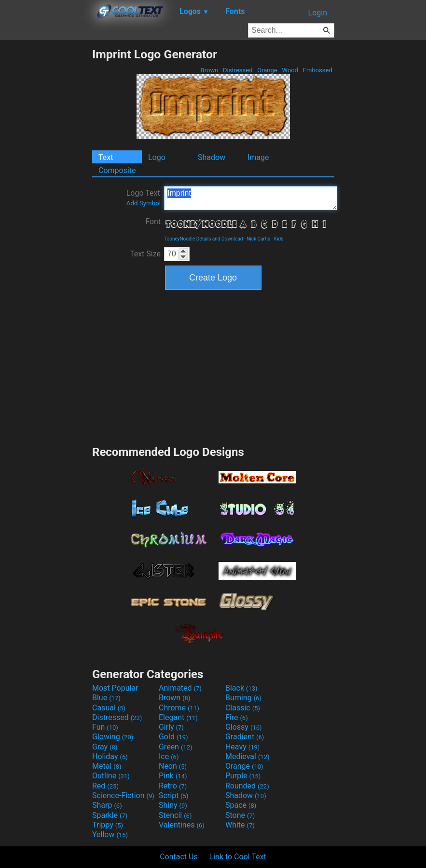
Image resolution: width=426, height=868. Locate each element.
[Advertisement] (46, 192)
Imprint (251, 198)
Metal (107, 766)
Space (241, 805)
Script (174, 795)
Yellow (110, 835)
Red (105, 786)
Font (153, 221)
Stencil (175, 815)
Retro (173, 786)
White (240, 825)
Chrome (179, 708)
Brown (209, 70)
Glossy (244, 727)
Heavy (242, 747)
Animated (180, 688)
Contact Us (179, 857)
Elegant (178, 717)
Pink (173, 776)
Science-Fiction (123, 795)
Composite (117, 170)
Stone (240, 815)
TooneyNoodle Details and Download (203, 239)
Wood (290, 70)
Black (241, 688)
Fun (105, 727)
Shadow (212, 157)
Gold (173, 737)
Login (318, 13)
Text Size (145, 254)
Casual (109, 708)
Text (106, 157)
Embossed (317, 70)
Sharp (107, 805)
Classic (243, 708)
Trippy (108, 825)
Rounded (247, 786)
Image (258, 157)
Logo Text (144, 198)
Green (176, 747)
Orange (267, 70)
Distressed (238, 70)
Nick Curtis (258, 239)
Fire (237, 717)
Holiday (110, 756)
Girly (171, 727)
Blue (106, 698)
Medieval (247, 756)
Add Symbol (144, 203)
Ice (169, 756)
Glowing (113, 737)
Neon (173, 766)
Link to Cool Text (238, 857)
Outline (111, 776)
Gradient (245, 737)
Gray (105, 747)
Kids (279, 239)
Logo (157, 157)
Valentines (182, 825)
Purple (243, 776)
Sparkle (110, 815)
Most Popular (115, 688)
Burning (243, 698)
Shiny (173, 805)
